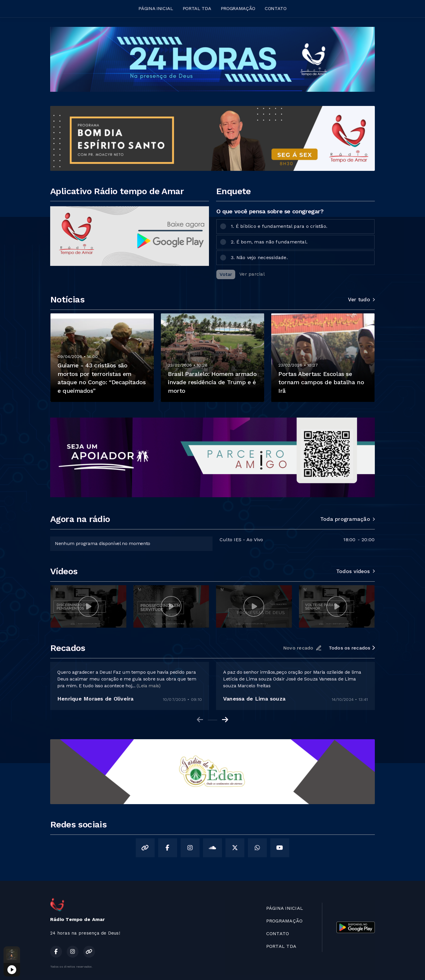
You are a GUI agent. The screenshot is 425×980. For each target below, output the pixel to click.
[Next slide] (225, 720)
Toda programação (348, 519)
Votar (226, 274)
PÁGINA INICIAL (156, 8)
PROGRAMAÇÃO (238, 8)
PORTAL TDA (197, 8)
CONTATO (276, 8)
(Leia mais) (148, 686)
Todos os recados (352, 648)
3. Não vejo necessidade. (259, 257)
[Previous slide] (200, 720)
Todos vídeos (355, 571)
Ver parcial (252, 274)
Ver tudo (361, 300)
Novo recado (302, 648)
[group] (88, 606)
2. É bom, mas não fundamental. (269, 242)
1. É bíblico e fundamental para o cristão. (279, 226)
